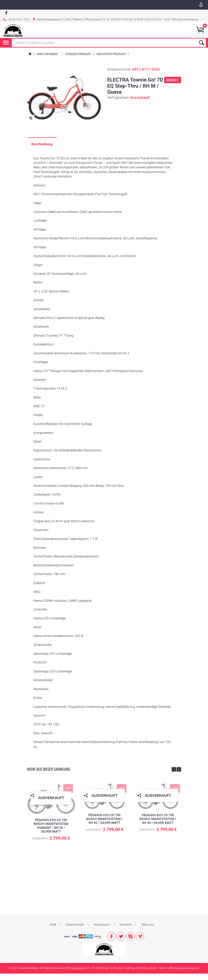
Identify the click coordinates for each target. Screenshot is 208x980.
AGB (53, 921)
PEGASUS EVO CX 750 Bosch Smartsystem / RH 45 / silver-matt (104, 825)
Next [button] (179, 776)
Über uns (148, 921)
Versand (125, 921)
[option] (51, 821)
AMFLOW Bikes (47, 61)
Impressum (102, 921)
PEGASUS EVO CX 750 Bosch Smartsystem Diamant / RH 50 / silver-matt (51, 832)
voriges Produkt (79, 61)
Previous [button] (174, 776)
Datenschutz (75, 921)
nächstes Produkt (112, 61)
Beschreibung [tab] (42, 150)
